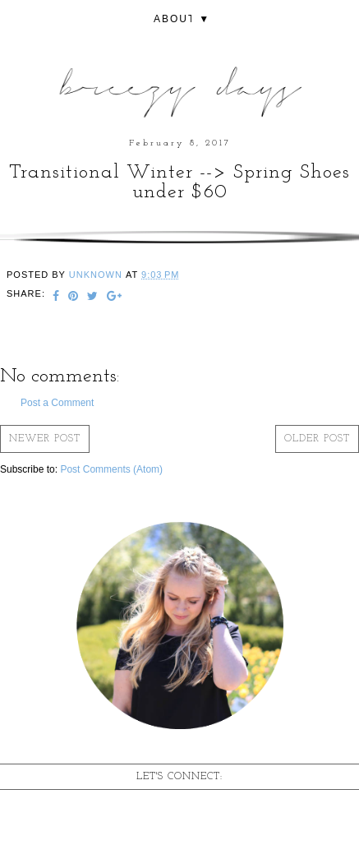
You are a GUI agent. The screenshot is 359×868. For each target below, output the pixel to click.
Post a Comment (57, 403)
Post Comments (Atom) (111, 469)
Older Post (317, 439)
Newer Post (45, 439)
